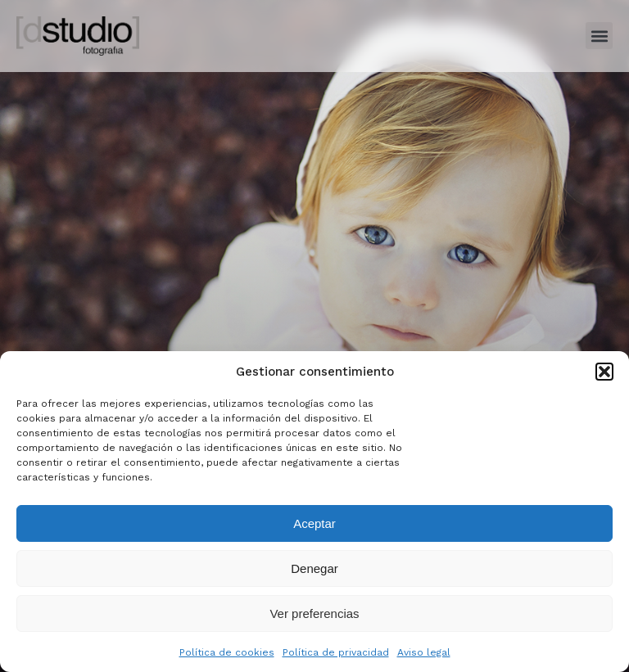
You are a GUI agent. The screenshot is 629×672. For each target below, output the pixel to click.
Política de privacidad (336, 652)
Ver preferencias (314, 613)
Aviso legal (424, 652)
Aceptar (314, 523)
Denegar (314, 568)
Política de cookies (227, 652)
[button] (604, 372)
